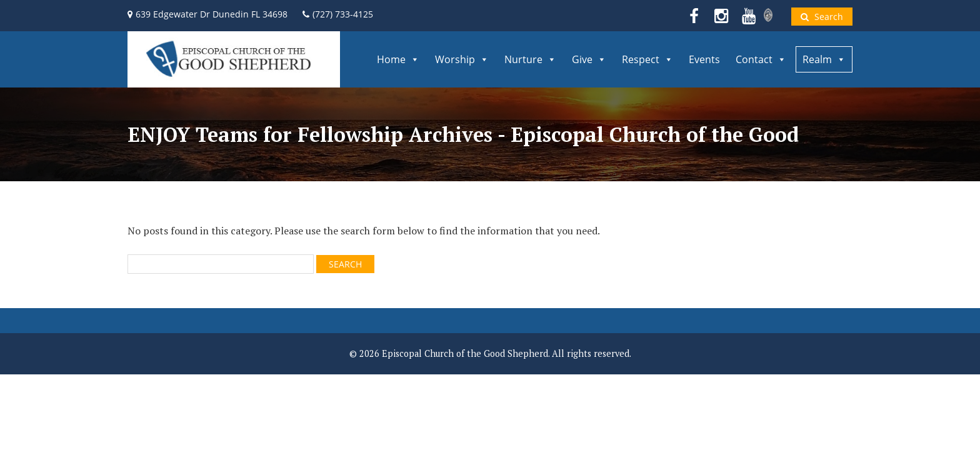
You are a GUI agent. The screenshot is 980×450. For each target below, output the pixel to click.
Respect (647, 59)
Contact (761, 59)
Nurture (530, 59)
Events (704, 59)
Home (398, 59)
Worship (462, 59)
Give (589, 59)
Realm (824, 59)
